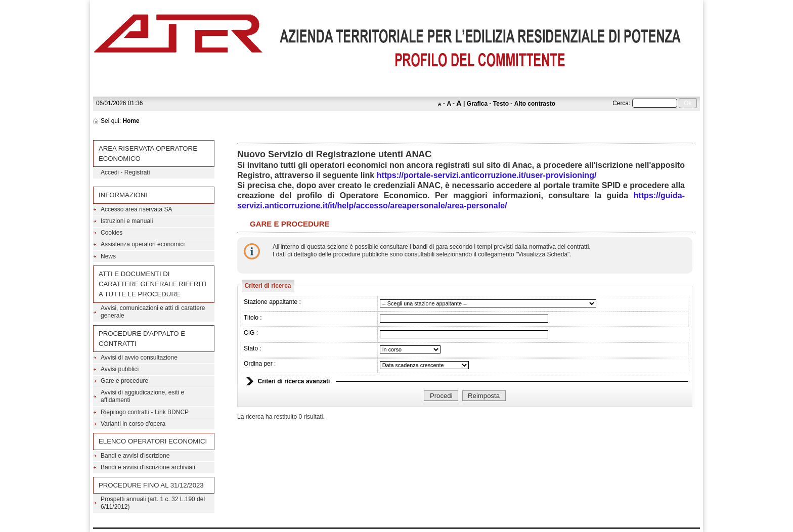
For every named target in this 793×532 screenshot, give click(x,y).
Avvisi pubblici (120, 369)
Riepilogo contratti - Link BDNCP (145, 412)
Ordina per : (260, 364)
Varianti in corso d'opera (133, 424)
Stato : (253, 348)
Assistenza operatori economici (143, 244)
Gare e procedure (124, 381)
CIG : (251, 333)
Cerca (621, 103)
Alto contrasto (535, 104)
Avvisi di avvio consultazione (139, 358)
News (108, 256)
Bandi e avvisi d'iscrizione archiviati (148, 467)
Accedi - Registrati (125, 172)
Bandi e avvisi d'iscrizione (135, 456)
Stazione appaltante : (272, 302)
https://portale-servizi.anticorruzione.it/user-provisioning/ (487, 175)
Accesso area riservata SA (136, 209)
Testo (501, 104)
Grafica (477, 104)
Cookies (112, 233)
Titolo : (253, 318)
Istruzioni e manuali (127, 221)
